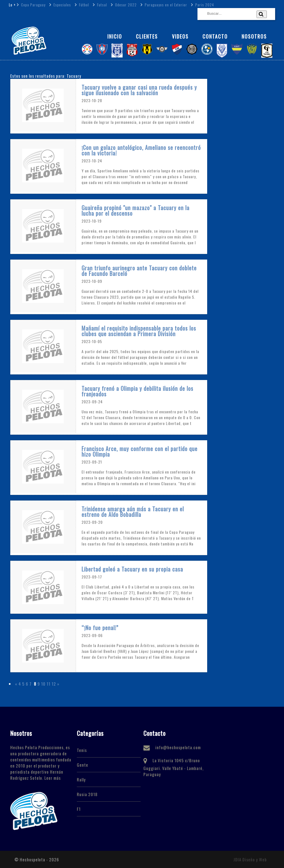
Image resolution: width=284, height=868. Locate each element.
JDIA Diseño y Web (250, 859)
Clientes (147, 36)
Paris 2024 (204, 5)
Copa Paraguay (33, 5)
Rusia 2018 (87, 794)
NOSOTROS (254, 36)
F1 (79, 809)
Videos (180, 36)
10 (43, 684)
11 (49, 684)
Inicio (115, 36)
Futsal (102, 5)
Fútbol (83, 5)
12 (54, 684)
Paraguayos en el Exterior (165, 5)
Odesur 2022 (125, 5)
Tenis (82, 750)
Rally (81, 779)
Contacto (215, 36)
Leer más (53, 778)
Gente (83, 765)
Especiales (62, 5)
